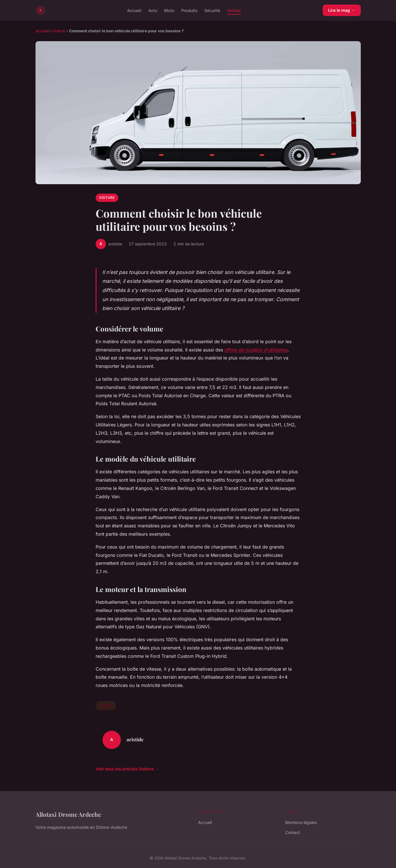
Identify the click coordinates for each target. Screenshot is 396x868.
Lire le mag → (342, 10)
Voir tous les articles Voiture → (127, 769)
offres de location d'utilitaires (256, 350)
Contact (293, 832)
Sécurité (212, 10)
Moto (169, 10)
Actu (153, 10)
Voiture (234, 10)
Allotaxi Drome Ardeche (68, 814)
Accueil (134, 10)
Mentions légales (301, 822)
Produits (189, 10)
